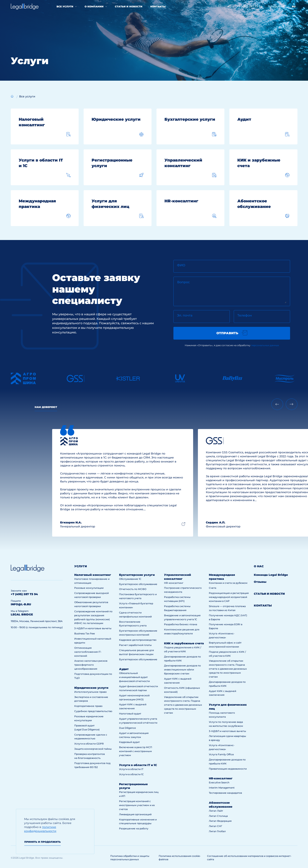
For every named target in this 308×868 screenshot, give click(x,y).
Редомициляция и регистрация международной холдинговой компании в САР (229, 597)
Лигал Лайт (216, 811)
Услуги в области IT (131, 769)
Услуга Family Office (221, 754)
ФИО (181, 265)
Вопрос (183, 282)
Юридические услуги (91, 688)
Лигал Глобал (217, 831)
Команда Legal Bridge (271, 575)
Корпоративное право (88, 706)
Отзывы (260, 582)
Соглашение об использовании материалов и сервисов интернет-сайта (249, 858)
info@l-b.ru (276, 6)
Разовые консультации (89, 588)
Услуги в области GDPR (89, 744)
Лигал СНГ (216, 826)
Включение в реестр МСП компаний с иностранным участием (136, 751)
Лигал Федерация (220, 821)
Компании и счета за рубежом (228, 583)
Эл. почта (185, 315)
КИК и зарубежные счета (184, 643)
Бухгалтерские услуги (137, 575)
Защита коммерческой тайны (93, 749)
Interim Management (222, 788)
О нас (259, 566)
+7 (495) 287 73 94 (250, 6)
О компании (94, 6)
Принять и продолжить (43, 842)
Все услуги (65, 6)
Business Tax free (85, 633)
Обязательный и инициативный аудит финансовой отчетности (134, 677)
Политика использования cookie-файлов (180, 858)
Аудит (124, 669)
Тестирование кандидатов (225, 793)
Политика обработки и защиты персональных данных (130, 858)
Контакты (158, 6)
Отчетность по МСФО (133, 589)
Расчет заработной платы (135, 645)
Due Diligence (127, 728)
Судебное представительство (93, 711)
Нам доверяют (46, 407)
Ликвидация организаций (135, 814)
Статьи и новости (129, 6)
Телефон (245, 315)
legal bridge (22, 614)
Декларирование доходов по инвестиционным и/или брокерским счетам (182, 670)
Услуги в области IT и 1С (138, 765)
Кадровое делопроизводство (138, 640)
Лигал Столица (218, 816)
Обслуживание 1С (130, 579)
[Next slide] (292, 404)
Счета (213, 588)
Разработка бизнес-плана (181, 624)
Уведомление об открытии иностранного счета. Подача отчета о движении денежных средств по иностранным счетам (183, 705)
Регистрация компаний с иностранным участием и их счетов (137, 805)
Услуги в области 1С (131, 774)
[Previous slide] (277, 404)
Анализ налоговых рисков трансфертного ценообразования (91, 665)
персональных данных (265, 345)
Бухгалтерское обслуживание (138, 584)
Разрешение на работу (134, 828)
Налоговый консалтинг (93, 575)
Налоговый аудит (130, 714)
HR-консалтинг (174, 583)
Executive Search (219, 782)
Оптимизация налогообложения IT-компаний (88, 652)
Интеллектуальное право (90, 692)
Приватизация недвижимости (228, 769)
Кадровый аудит (129, 742)
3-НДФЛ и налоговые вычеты (93, 628)
